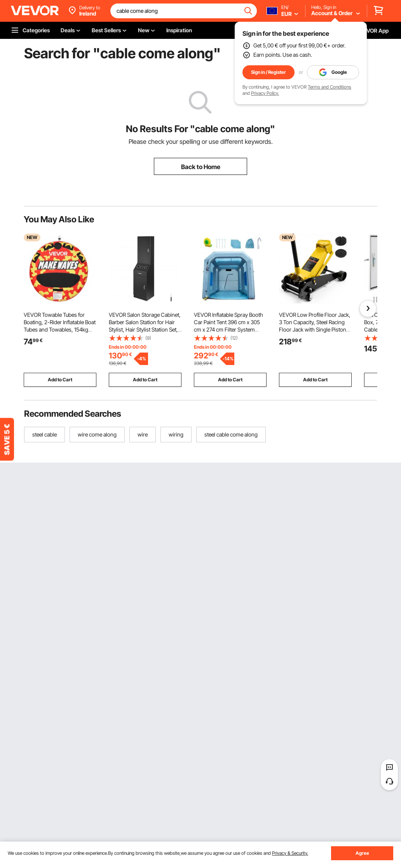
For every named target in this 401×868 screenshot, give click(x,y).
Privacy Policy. (265, 93)
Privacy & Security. (290, 853)
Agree (362, 853)
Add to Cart (60, 380)
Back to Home (201, 167)
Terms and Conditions (330, 87)
